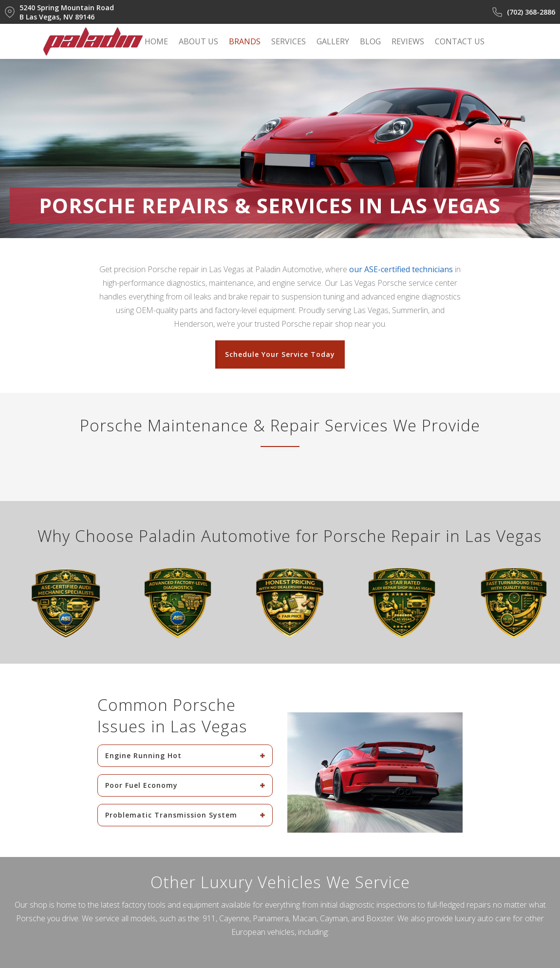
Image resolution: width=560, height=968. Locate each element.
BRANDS (245, 41)
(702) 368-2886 (524, 12)
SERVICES (289, 41)
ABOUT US (198, 41)
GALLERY (333, 41)
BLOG (370, 41)
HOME (156, 41)
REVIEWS (408, 41)
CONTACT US (460, 41)
